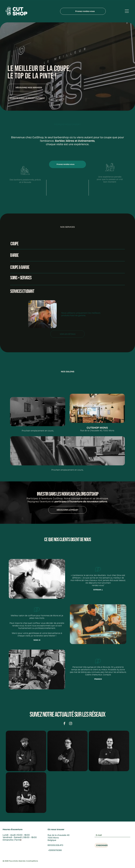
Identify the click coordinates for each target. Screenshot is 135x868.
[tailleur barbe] (67, 752)
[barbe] (26, 752)
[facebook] (64, 725)
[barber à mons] (109, 752)
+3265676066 (55, 851)
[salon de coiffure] (26, 793)
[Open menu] (127, 12)
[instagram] (71, 725)
